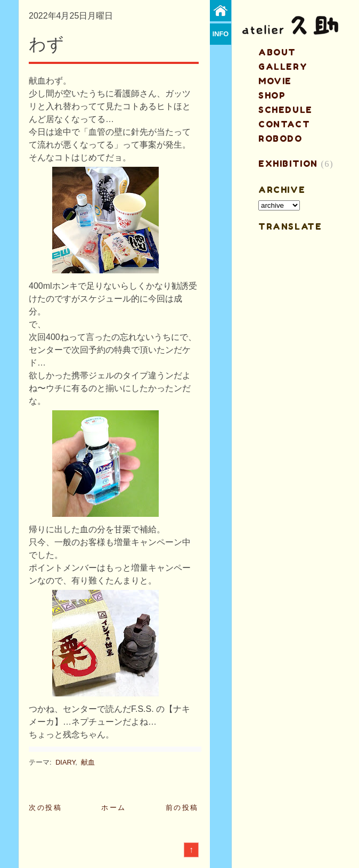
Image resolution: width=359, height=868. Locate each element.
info (221, 34)
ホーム (114, 808)
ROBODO (280, 139)
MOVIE (275, 81)
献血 (88, 762)
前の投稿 (182, 808)
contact (284, 124)
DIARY (65, 762)
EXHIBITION (288, 164)
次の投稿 (45, 808)
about (277, 52)
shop (272, 95)
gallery (283, 67)
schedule (285, 110)
